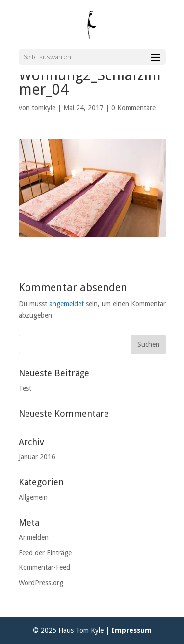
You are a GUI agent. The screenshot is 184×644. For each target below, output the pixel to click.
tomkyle (44, 108)
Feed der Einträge (45, 553)
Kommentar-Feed (44, 567)
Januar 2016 (37, 457)
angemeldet (66, 304)
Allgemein (33, 497)
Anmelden (34, 537)
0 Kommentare (133, 108)
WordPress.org (41, 583)
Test (25, 388)
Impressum (131, 630)
